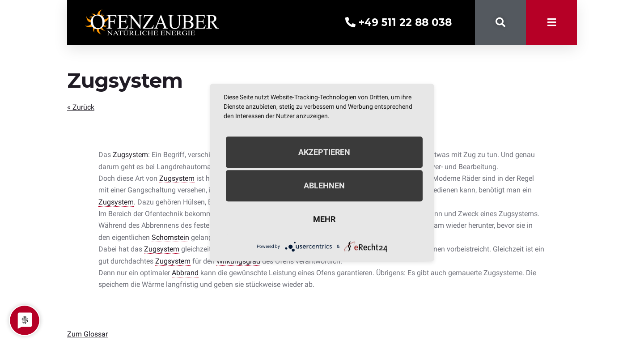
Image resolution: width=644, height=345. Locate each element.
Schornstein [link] (170, 237)
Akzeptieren (324, 152)
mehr (324, 219)
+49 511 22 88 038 (398, 22)
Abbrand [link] (185, 273)
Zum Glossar (87, 334)
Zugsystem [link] (130, 155)
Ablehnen (324, 185)
